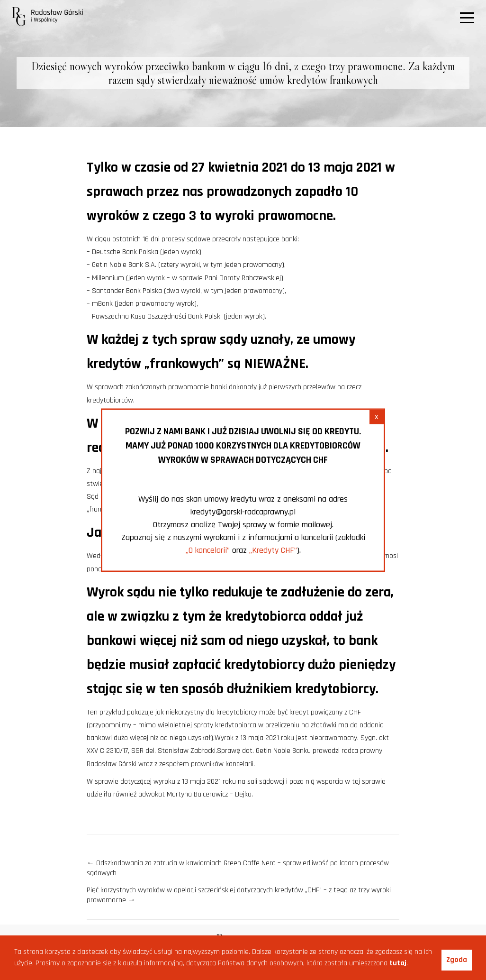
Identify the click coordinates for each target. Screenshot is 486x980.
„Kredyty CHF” (273, 550)
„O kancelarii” (208, 550)
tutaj (398, 963)
